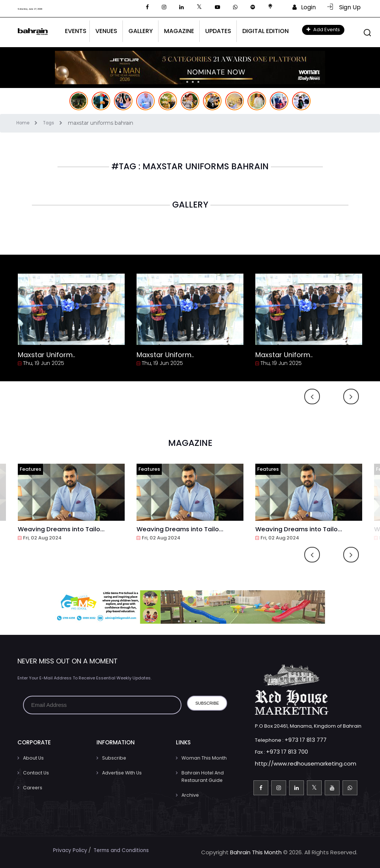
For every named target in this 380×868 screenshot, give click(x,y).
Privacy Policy (67, 850)
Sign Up (344, 7)
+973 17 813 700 (284, 751)
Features (30, 469)
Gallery (141, 31)
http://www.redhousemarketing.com (299, 763)
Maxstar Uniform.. (46, 355)
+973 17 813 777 (302, 740)
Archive (190, 795)
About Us (33, 758)
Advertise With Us (121, 773)
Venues (106, 31)
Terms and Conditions (122, 850)
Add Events (323, 30)
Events (76, 31)
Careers (32, 788)
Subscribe (113, 758)
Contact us (36, 773)
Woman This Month (204, 758)
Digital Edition (266, 31)
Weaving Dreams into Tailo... (65, 529)
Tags (59, 123)
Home (30, 123)
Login (304, 7)
